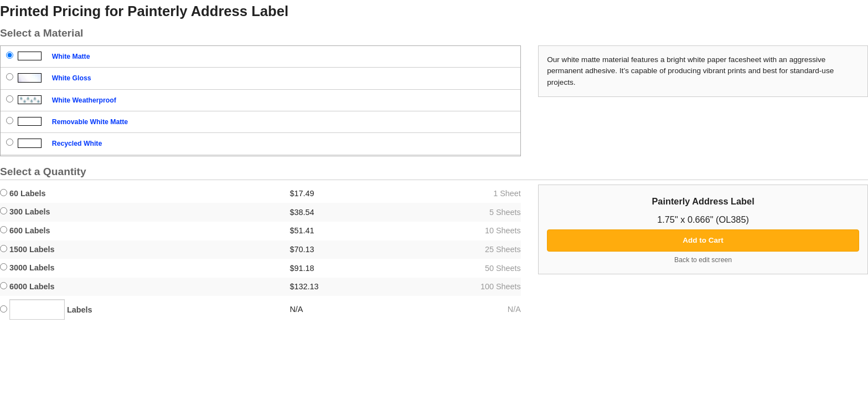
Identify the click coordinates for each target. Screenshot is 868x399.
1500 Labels (27, 249)
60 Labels (23, 193)
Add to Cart (703, 240)
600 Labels (25, 231)
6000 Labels (27, 287)
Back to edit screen (703, 260)
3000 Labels (27, 268)
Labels (46, 310)
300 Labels (25, 212)
